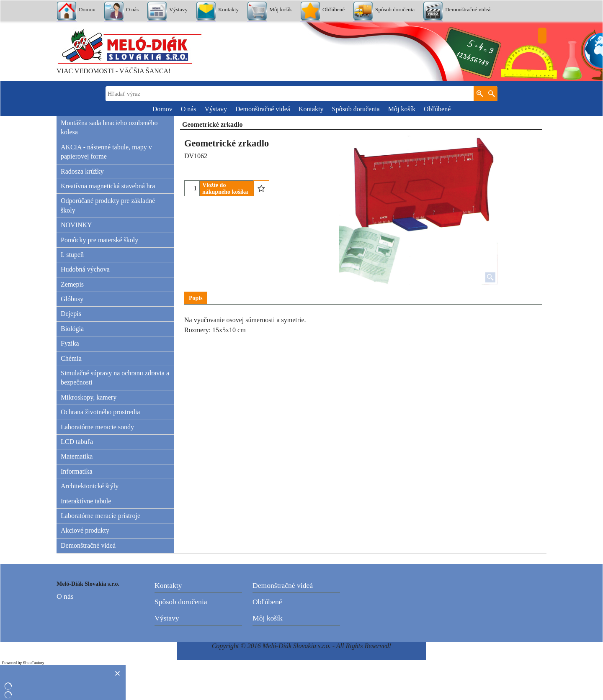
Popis (196, 298)
